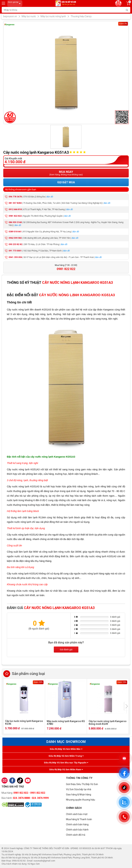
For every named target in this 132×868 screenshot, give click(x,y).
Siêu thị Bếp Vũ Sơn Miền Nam (66, 769)
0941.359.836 (15, 257)
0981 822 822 (15, 216)
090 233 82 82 (16, 244)
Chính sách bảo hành (77, 830)
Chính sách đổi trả (76, 835)
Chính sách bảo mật (77, 814)
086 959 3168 (15, 222)
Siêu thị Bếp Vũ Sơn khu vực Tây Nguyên (66, 763)
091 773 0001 (15, 251)
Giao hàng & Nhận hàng (79, 795)
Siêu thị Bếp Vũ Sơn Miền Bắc (66, 749)
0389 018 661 (15, 232)
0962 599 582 (15, 238)
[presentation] (126, 706)
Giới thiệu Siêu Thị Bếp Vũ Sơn (82, 784)
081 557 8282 (15, 203)
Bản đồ (50, 197)
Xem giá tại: (15, 4)
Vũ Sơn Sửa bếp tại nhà (79, 789)
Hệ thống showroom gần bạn (21, 189)
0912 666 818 (15, 209)
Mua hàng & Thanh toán (79, 819)
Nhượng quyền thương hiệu (81, 800)
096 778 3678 (15, 197)
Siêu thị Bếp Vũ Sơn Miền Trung (66, 756)
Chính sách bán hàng (77, 824)
